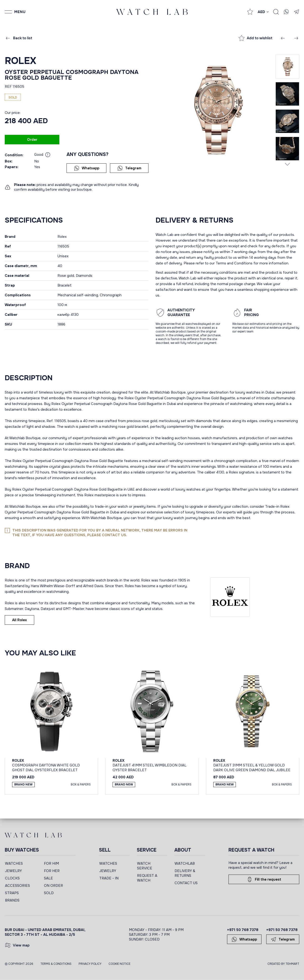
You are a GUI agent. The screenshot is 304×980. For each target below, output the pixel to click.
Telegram (129, 168)
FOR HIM (51, 863)
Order (32, 140)
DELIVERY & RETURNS (185, 873)
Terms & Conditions (56, 964)
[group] (216, 110)
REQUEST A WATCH (147, 878)
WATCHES (14, 863)
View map (17, 945)
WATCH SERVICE (145, 866)
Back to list (19, 38)
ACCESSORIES (17, 886)
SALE (48, 878)
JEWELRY (13, 871)
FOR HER (52, 871)
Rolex (21, 61)
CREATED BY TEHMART (283, 964)
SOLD (49, 893)
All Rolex (19, 620)
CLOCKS (12, 878)
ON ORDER (53, 886)
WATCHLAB (185, 863)
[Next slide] (287, 164)
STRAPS (12, 893)
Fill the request (264, 879)
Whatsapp (87, 168)
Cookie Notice (119, 964)
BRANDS (12, 900)
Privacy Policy (90, 964)
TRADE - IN (109, 878)
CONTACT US (186, 883)
